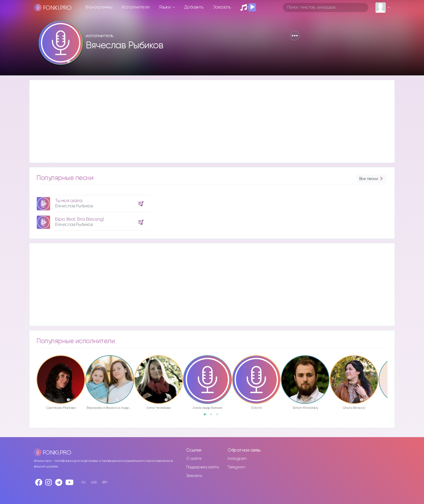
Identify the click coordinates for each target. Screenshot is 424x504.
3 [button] (219, 416)
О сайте (194, 459)
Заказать (222, 7)
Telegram (236, 467)
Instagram (237, 459)
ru (83, 482)
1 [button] (207, 416)
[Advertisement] (206, 121)
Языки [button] (165, 7)
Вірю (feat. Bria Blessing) (79, 219)
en (105, 482)
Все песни (372, 179)
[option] (92, 211)
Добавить (194, 7)
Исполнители (136, 7)
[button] (295, 36)
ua (94, 482)
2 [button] (213, 416)
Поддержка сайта (203, 467)
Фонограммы (99, 7)
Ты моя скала (69, 201)
